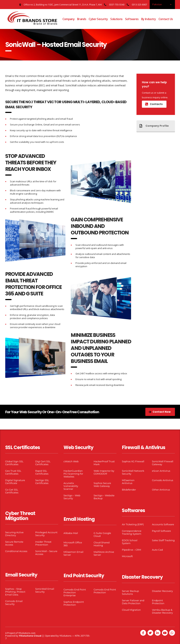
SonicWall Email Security (45, 590)
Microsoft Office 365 (73, 544)
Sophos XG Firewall (133, 461)
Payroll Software (161, 531)
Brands (82, 19)
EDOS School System (130, 542)
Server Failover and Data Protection (133, 602)
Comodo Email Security (14, 603)
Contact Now (160, 412)
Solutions (116, 19)
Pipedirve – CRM (131, 550)
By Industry (149, 19)
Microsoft (127, 556)
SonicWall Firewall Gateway (163, 463)
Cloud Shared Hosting (101, 544)
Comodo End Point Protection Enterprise (75, 592)
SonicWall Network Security (133, 472)
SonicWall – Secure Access (46, 553)
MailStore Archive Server (104, 553)
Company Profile (154, 126)
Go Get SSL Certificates (12, 491)
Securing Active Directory (14, 534)
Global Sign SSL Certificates (14, 463)
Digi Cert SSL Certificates (43, 463)
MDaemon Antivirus (128, 482)
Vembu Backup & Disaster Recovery (162, 611)
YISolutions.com (27, 633)
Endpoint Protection (158, 602)
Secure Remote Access (14, 543)
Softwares (132, 19)
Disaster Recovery (162, 591)
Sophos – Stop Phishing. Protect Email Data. (15, 592)
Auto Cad (157, 550)
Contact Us (166, 19)
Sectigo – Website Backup (104, 497)
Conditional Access (16, 551)
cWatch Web (71, 461)
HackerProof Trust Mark (104, 463)
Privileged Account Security (46, 534)
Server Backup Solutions (130, 592)
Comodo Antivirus (163, 480)
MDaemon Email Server (73, 553)
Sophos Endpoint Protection (74, 603)
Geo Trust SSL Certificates (13, 472)
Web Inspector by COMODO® (104, 472)
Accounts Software (163, 524)
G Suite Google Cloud (102, 534)
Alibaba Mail (71, 533)
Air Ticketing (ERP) (133, 524)
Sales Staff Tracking (163, 540)
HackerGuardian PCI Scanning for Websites (73, 474)
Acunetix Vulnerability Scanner (71, 486)
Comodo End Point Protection (105, 591)
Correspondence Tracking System (132, 532)
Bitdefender (129, 490)
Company (69, 19)
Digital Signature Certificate (15, 482)
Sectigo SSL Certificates (42, 482)
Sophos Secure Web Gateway (102, 485)
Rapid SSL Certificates (42, 472)
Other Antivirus (161, 490)
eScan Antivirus (161, 471)
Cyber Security (98, 19)
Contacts (154, 104)
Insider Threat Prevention (43, 543)
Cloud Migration (131, 610)
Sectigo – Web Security (72, 497)
